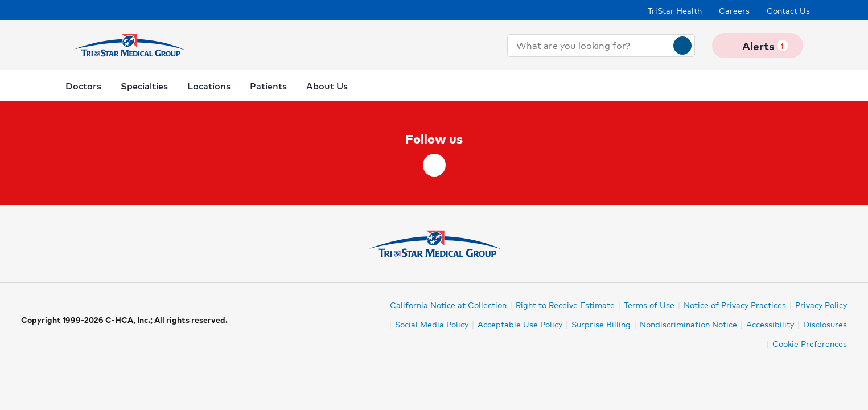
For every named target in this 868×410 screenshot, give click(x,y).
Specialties (144, 86)
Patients (268, 86)
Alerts (758, 46)
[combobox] (591, 46)
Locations (209, 86)
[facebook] (434, 165)
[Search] (682, 46)
